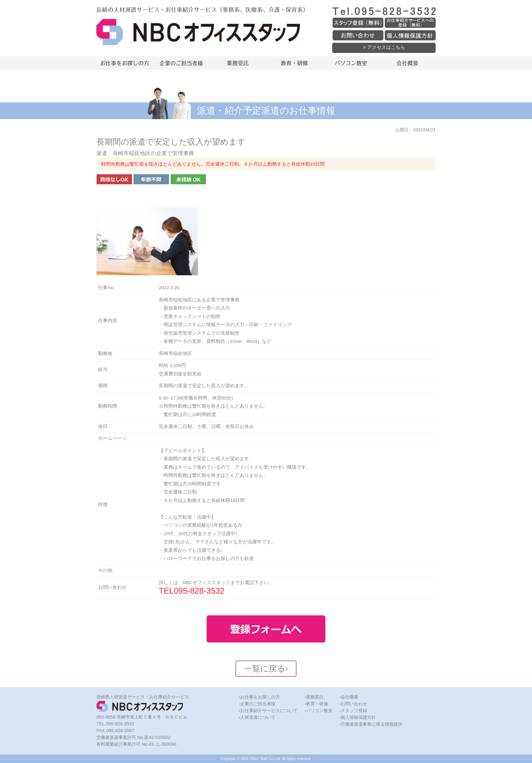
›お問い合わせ (353, 704)
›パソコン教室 (318, 711)
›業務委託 (314, 697)
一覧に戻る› (266, 668)
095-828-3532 (199, 591)
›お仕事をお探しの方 (259, 697)
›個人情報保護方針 (358, 717)
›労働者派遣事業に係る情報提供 (371, 724)
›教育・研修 (316, 704)
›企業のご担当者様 (257, 704)
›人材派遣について (257, 717)
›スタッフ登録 (353, 711)
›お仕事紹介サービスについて (268, 711)
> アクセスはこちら (384, 47)
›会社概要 (349, 697)
